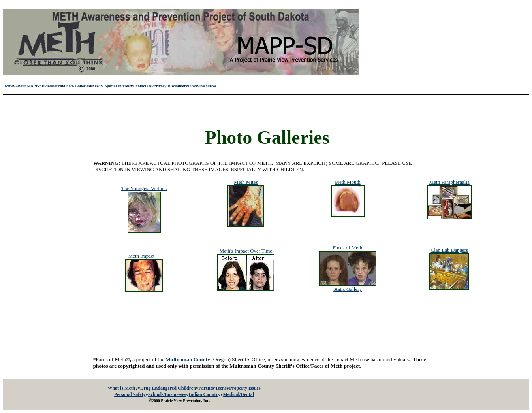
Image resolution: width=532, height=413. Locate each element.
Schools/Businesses (167, 394)
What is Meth (121, 388)
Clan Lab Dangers (449, 250)
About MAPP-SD (30, 86)
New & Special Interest (111, 86)
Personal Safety (130, 394)
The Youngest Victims (144, 188)
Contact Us (142, 86)
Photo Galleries (77, 86)
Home (8, 86)
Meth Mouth (347, 182)
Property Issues (245, 388)
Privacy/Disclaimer (170, 86)
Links (192, 86)
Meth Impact (144, 256)
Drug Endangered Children (168, 388)
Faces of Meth (348, 248)
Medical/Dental (238, 394)
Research (54, 86)
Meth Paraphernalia (449, 182)
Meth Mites (246, 182)
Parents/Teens (212, 388)
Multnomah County (188, 359)
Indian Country (205, 394)
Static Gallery (348, 289)
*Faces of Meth (112, 359)
